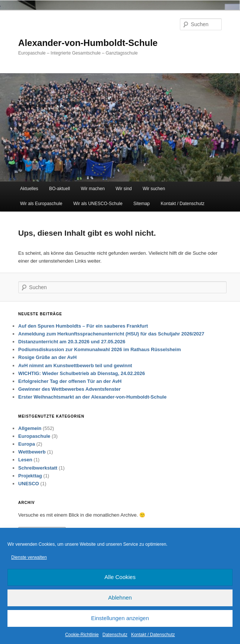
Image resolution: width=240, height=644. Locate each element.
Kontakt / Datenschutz (153, 635)
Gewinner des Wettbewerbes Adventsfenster (70, 389)
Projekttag (30, 476)
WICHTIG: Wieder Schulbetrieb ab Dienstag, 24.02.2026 (82, 373)
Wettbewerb (32, 452)
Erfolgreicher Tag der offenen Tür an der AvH (70, 381)
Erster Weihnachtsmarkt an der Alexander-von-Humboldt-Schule (92, 397)
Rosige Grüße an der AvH (48, 357)
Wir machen (93, 189)
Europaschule (34, 436)
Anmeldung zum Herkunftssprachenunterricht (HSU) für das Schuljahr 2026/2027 (111, 334)
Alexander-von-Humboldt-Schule (88, 43)
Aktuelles (29, 189)
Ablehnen (120, 597)
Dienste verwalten (29, 557)
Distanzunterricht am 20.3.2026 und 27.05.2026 (72, 342)
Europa (27, 444)
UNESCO (29, 484)
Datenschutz (115, 635)
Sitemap (141, 204)
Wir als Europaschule (41, 204)
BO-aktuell (59, 189)
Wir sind (124, 189)
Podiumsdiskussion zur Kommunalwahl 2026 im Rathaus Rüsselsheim (100, 349)
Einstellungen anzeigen (120, 618)
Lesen (25, 460)
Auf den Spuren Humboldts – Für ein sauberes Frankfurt (84, 326)
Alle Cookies (120, 577)
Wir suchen (154, 189)
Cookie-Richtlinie (82, 635)
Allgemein (30, 428)
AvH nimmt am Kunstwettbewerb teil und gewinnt (75, 366)
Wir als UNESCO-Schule (98, 204)
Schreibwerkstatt (38, 468)
